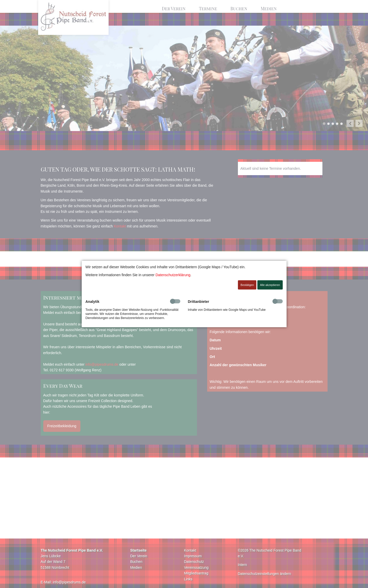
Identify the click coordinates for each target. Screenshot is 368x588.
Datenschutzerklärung (173, 275)
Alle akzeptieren (270, 285)
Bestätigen (247, 285)
